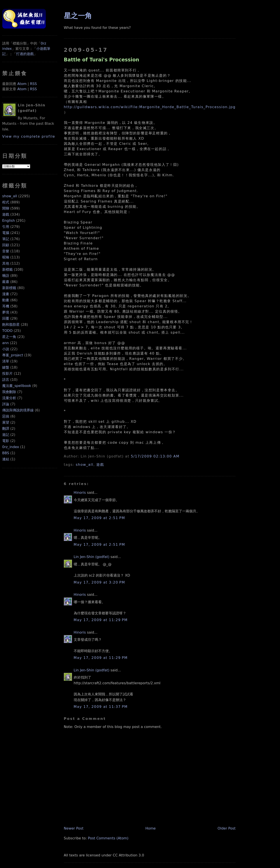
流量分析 (9, 398)
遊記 (6, 435)
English (9, 221)
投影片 (7, 373)
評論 (6, 404)
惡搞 (6, 416)
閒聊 (6, 208)
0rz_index (11, 447)
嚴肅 (6, 282)
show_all (10, 196)
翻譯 (6, 429)
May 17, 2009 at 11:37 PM (101, 707)
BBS (6, 453)
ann (5, 343)
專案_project (13, 355)
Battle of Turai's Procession (102, 60)
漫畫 (6, 294)
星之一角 (9, 337)
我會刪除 (9, 392)
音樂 (6, 251)
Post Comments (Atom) (108, 838)
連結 (6, 459)
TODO (7, 331)
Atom (22, 84)
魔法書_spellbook (17, 386)
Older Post (227, 828)
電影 (6, 441)
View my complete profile (29, 136)
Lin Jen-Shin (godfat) (92, 557)
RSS (33, 84)
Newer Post (74, 828)
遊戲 (6, 214)
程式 (6, 202)
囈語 (6, 276)
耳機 (6, 306)
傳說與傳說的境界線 (18, 410)
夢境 (6, 312)
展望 (6, 422)
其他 (6, 263)
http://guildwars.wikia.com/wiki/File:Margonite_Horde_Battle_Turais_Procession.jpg (150, 107)
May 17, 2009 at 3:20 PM (99, 582)
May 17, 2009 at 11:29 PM (101, 620)
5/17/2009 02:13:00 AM (155, 456)
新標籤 (7, 269)
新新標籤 (9, 288)
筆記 (6, 239)
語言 (6, 380)
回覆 (6, 318)
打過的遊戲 (25, 54)
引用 (6, 227)
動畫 (6, 300)
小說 (6, 349)
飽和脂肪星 (11, 325)
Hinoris (80, 493)
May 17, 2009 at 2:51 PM (99, 518)
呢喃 (6, 257)
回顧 (6, 245)
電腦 (6, 233)
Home (150, 828)
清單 (6, 361)
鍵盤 (6, 367)
